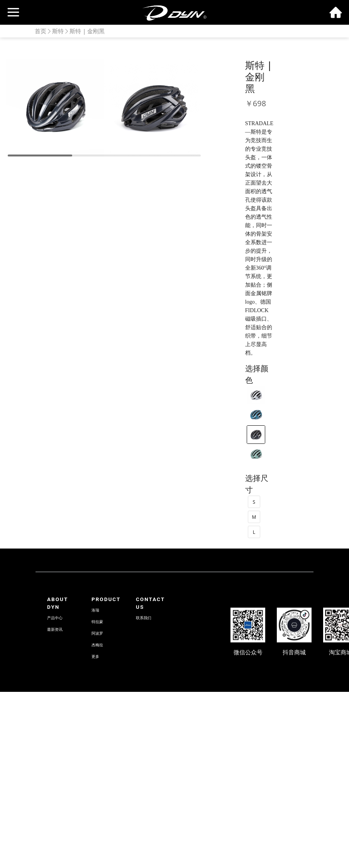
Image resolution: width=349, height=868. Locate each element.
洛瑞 (95, 610)
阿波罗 (97, 633)
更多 (95, 657)
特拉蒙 (97, 622)
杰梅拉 (97, 645)
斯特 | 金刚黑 (87, 31)
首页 (41, 31)
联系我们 (144, 618)
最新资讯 (55, 629)
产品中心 (55, 618)
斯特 (58, 31)
